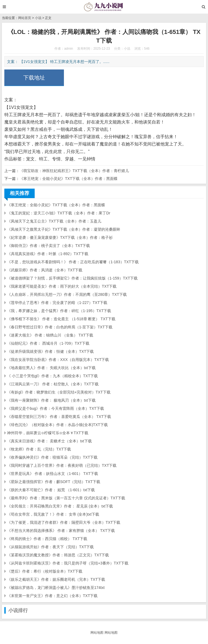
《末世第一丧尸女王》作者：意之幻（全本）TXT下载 (52, 596)
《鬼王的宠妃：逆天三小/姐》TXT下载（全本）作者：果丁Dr (59, 213)
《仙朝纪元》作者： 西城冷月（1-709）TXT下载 (48, 343)
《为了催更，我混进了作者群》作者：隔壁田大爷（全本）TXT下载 (64, 522)
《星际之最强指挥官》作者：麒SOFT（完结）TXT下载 (54, 482)
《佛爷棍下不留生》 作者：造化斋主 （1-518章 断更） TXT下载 (61, 319)
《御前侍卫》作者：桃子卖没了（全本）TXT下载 (48, 246)
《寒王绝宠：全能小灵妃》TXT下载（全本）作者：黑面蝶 (69, 179)
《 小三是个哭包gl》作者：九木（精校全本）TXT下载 (52, 376)
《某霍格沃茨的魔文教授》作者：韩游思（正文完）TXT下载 (58, 555)
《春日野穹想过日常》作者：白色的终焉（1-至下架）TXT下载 (60, 327)
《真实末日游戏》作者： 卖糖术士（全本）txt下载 (49, 441)
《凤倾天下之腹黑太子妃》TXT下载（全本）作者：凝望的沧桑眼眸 (64, 229)
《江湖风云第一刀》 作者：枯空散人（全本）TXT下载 (53, 384)
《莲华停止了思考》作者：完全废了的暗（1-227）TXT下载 (57, 303)
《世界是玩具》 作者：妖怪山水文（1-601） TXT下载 (53, 474)
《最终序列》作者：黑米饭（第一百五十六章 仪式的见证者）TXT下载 (66, 498)
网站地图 (97, 633)
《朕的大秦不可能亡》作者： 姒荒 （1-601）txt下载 (51, 490)
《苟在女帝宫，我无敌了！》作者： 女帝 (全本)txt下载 (53, 514)
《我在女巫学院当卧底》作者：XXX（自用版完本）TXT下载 (58, 360)
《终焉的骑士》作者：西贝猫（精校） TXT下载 (47, 539)
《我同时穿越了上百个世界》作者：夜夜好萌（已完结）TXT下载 (62, 465)
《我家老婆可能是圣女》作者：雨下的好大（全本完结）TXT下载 (62, 286)
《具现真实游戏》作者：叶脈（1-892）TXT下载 (48, 254)
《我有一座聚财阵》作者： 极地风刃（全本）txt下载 (51, 400)
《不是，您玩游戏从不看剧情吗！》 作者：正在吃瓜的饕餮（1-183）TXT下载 (73, 262)
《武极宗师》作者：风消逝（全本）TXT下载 (45, 270)
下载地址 (34, 78)
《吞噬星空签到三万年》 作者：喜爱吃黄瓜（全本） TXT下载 (59, 417)
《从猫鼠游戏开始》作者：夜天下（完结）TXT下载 (50, 547)
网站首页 (25, 18)
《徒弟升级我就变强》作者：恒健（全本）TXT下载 (50, 351)
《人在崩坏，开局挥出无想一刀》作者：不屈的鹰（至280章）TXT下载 (67, 294)
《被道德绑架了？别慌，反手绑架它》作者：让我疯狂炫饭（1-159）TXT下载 (72, 278)
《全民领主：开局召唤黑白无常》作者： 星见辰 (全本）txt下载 (60, 506)
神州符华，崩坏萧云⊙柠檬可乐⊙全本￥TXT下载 (48, 433)
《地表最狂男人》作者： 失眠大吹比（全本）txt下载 (51, 368)
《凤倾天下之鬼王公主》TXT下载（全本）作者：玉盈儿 (54, 221)
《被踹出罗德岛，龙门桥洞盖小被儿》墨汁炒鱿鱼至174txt (56, 588)
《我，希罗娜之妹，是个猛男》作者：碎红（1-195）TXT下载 (59, 311)
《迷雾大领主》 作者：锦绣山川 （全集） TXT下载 (50, 335)
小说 (38, 18)
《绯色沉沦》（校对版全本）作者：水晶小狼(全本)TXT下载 (57, 425)
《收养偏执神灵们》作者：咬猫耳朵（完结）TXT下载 (52, 457)
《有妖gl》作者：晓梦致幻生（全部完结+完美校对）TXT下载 (59, 392)
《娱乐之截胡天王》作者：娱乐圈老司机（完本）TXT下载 (56, 579)
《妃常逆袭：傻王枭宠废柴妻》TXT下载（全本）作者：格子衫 (60, 237)
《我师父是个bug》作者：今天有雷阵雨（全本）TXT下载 (56, 408)
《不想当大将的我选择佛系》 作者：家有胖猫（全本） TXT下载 (61, 531)
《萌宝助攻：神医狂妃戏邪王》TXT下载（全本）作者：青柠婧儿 (74, 171)
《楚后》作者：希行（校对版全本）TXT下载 (45, 571)
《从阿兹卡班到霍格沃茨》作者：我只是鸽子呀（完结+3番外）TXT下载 (68, 563)
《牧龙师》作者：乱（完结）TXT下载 (39, 449)
